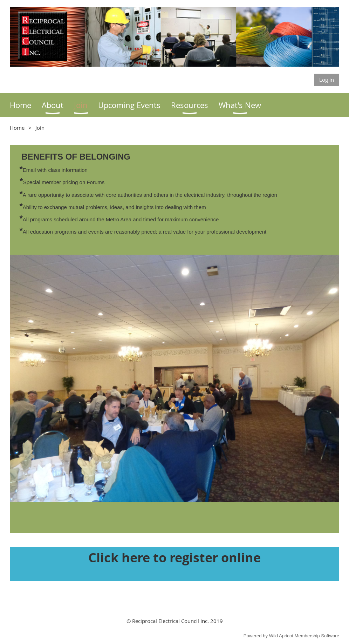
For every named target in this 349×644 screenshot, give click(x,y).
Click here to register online (174, 558)
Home (17, 128)
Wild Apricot (281, 636)
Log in (327, 80)
